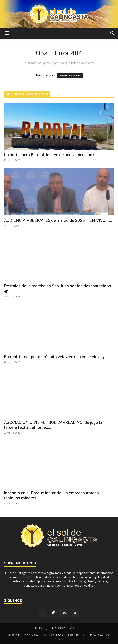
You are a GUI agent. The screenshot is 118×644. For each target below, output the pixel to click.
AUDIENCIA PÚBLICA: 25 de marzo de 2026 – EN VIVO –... (58, 220)
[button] (7, 33)
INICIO (38, 628)
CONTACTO (77, 628)
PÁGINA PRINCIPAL (70, 76)
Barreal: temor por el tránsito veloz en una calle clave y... (56, 357)
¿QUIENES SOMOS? (56, 628)
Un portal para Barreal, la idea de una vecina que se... (52, 155)
